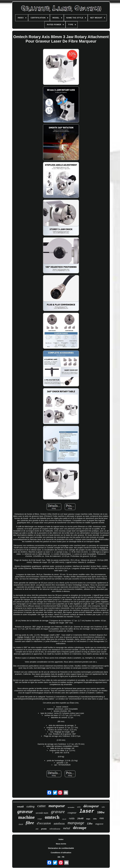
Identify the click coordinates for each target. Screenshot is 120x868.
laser (87, 811)
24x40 (80, 818)
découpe (80, 828)
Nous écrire (61, 844)
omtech (52, 817)
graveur (25, 811)
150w (95, 819)
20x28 (21, 824)
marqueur (57, 806)
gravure (58, 812)
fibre (30, 823)
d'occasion (44, 823)
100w (101, 812)
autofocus (59, 823)
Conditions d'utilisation (61, 853)
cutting (30, 806)
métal (67, 828)
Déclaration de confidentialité (61, 848)
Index (61, 839)
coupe (40, 819)
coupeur (72, 813)
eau (102, 818)
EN (59, 857)
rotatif (20, 807)
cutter (41, 806)
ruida (72, 818)
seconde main (42, 813)
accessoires (71, 807)
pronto (44, 829)
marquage (76, 823)
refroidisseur (55, 829)
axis (79, 807)
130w (90, 824)
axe (37, 829)
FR (63, 857)
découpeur (91, 806)
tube (103, 807)
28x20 (64, 819)
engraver (99, 824)
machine (26, 817)
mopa (88, 819)
